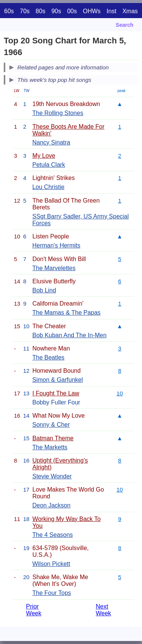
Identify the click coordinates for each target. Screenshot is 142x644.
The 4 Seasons (53, 535)
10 (120, 393)
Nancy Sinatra (51, 142)
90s (56, 11)
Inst (111, 11)
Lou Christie (48, 187)
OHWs (92, 11)
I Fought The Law (56, 393)
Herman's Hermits (56, 245)
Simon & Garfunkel (58, 380)
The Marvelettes (54, 268)
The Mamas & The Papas (66, 313)
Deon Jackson (51, 505)
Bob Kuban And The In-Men (69, 335)
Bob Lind (44, 290)
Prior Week (34, 610)
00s (72, 11)
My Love (44, 156)
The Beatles (48, 357)
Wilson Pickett (51, 564)
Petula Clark (49, 165)
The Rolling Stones (58, 113)
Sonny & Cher (51, 425)
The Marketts (50, 447)
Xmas (130, 11)
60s (9, 11)
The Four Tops (52, 593)
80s (41, 11)
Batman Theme (53, 438)
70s (25, 11)
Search (124, 25)
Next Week (103, 610)
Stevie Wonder (52, 476)
